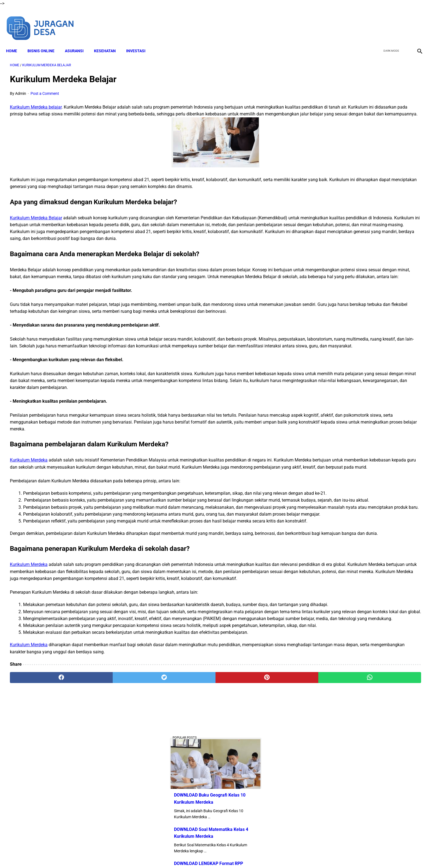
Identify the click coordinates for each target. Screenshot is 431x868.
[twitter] (389, 21)
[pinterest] (183, 803)
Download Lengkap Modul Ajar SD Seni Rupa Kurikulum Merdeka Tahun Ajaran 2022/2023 (362, 365)
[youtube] (402, 21)
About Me (149, 854)
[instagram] (415, 21)
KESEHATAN (109, 42)
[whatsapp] (253, 803)
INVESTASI (140, 42)
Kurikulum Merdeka (29, 503)
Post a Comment (45, 88)
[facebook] (376, 21)
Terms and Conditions (204, 854)
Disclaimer (171, 854)
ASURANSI (78, 42)
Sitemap (284, 854)
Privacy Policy (240, 854)
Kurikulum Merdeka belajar (36, 102)
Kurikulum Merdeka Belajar (36, 226)
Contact (264, 854)
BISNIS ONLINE (45, 42)
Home (15, 42)
